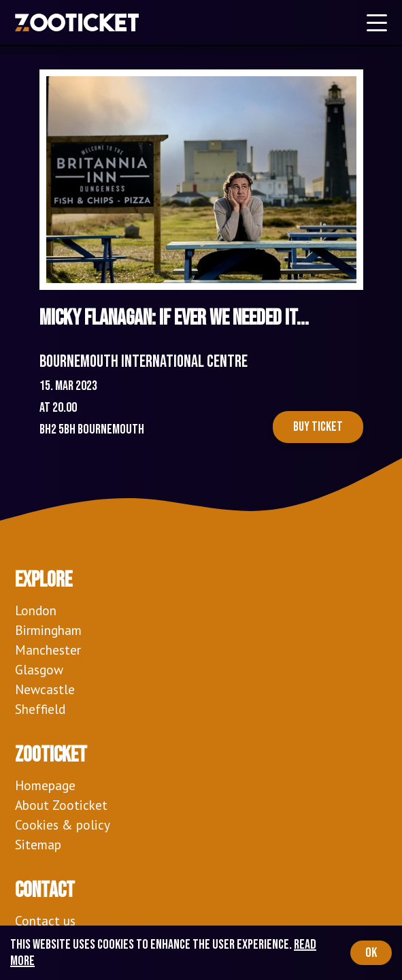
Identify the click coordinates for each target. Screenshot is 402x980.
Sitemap (38, 844)
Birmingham (48, 630)
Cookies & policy (63, 824)
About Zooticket (61, 805)
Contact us (45, 920)
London (36, 610)
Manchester (48, 650)
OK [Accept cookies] (371, 953)
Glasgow (39, 669)
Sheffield (40, 709)
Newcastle (45, 689)
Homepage (45, 785)
